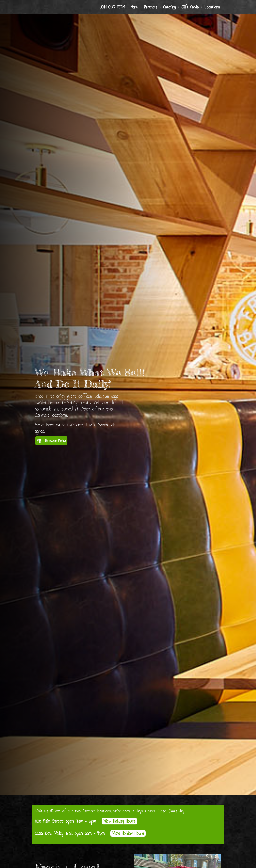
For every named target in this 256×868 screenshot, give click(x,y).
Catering (169, 7)
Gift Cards (190, 7)
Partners (151, 7)
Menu (135, 7)
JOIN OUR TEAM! (112, 7)
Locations (212, 7)
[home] (58, 7)
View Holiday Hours (119, 821)
